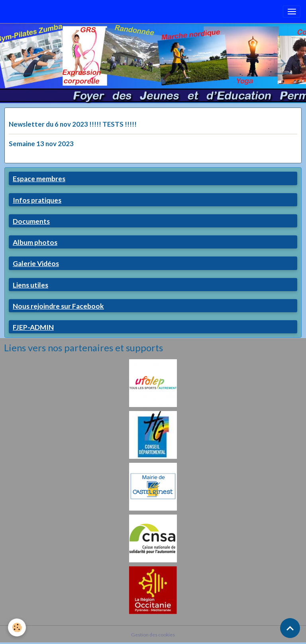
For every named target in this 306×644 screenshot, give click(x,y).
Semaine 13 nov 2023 (41, 144)
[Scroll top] (290, 628)
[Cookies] (17, 627)
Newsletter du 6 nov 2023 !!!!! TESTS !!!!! (73, 124)
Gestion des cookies (153, 635)
